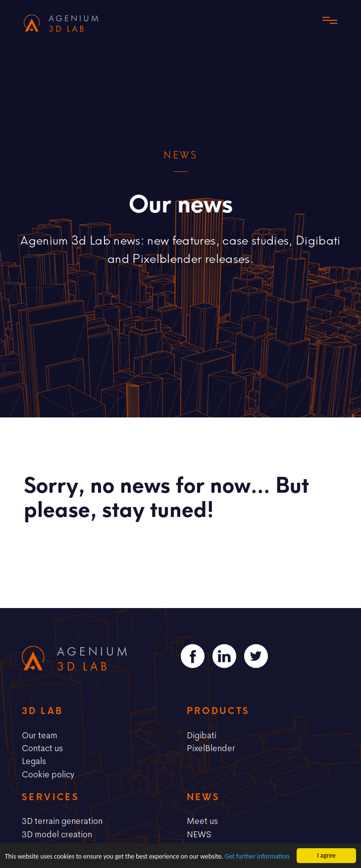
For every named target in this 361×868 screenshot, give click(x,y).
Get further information (257, 857)
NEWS (199, 834)
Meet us (202, 820)
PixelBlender (211, 748)
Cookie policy (48, 774)
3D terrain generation (62, 820)
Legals (34, 761)
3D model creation (57, 834)
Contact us (42, 748)
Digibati (202, 735)
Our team (40, 735)
